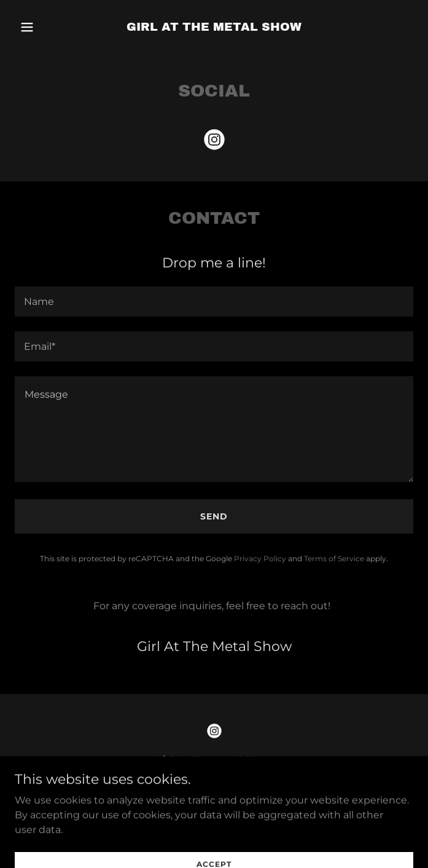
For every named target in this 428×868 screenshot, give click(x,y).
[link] (214, 27)
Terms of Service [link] (334, 558)
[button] (45, 27)
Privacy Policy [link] (260, 558)
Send (214, 516)
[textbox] (214, 302)
